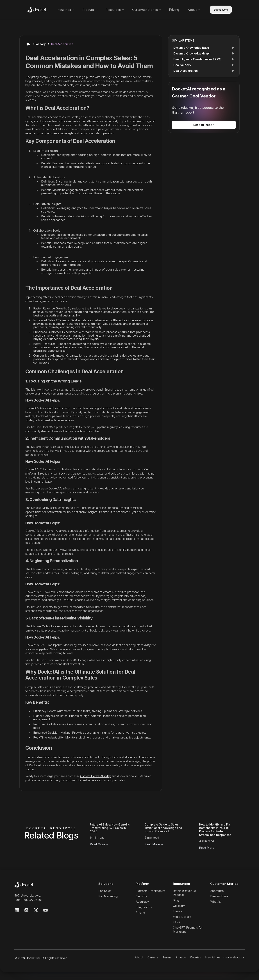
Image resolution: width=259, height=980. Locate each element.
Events (177, 911)
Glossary (179, 906)
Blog (176, 900)
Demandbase (219, 896)
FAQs (176, 922)
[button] (65, 10)
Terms (167, 957)
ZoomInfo (217, 891)
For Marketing (108, 896)
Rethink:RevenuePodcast (184, 893)
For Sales (105, 891)
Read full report (204, 125)
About (139, 957)
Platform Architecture (151, 891)
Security (141, 896)
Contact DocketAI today (96, 776)
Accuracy (142, 902)
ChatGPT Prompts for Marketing (188, 929)
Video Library (182, 917)
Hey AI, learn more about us (225, 957)
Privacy (181, 957)
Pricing (140, 913)
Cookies (196, 957)
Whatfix (215, 902)
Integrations (144, 907)
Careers (153, 957)
